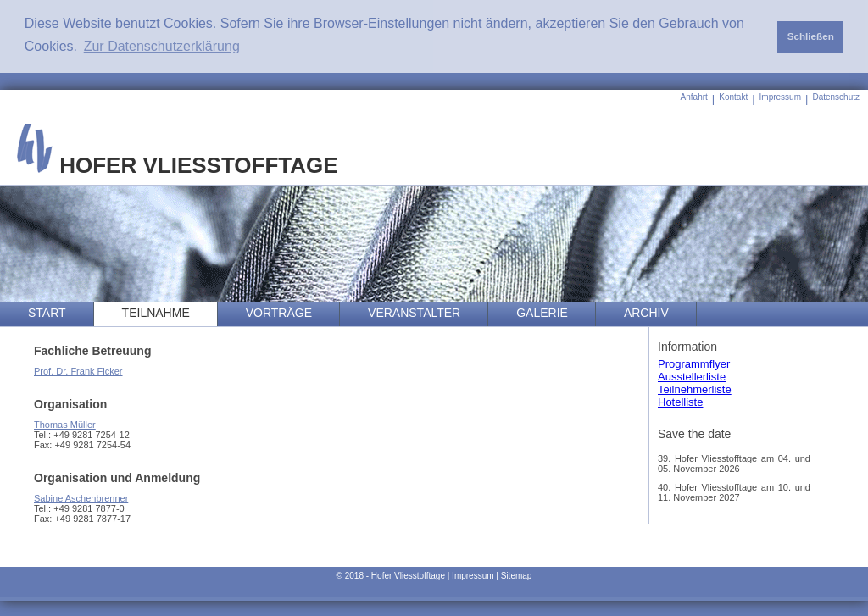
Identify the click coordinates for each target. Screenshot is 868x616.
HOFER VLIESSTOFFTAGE (178, 165)
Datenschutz (836, 97)
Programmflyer (694, 364)
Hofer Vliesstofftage (408, 576)
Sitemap (517, 576)
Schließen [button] (811, 36)
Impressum (780, 97)
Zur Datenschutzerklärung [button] (162, 46)
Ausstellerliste (692, 377)
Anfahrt (694, 97)
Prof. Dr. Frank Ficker (78, 371)
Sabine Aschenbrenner (81, 498)
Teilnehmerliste (695, 389)
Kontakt (733, 97)
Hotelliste (680, 402)
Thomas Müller (65, 425)
